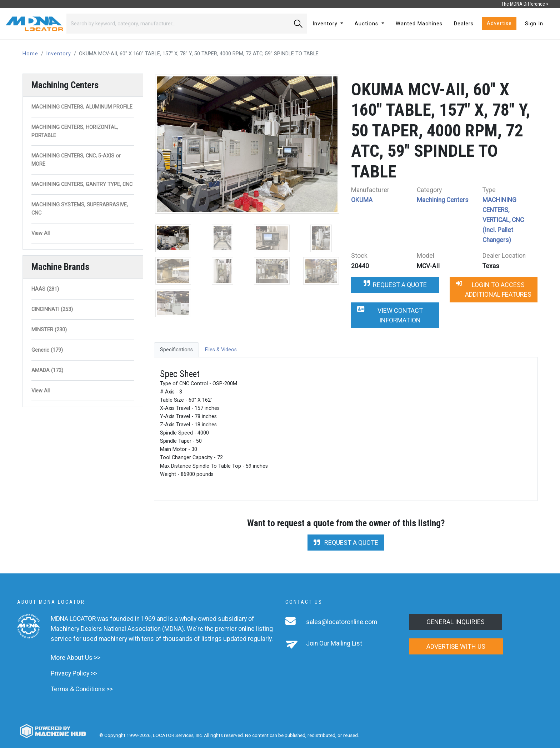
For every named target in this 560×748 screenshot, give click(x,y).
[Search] (178, 24)
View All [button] (41, 233)
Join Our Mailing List (334, 643)
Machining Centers (443, 200)
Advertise (499, 23)
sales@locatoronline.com (342, 622)
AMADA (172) (47, 370)
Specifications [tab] (176, 350)
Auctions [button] (367, 24)
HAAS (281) (45, 289)
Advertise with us (456, 646)
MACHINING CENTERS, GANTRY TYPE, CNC (82, 184)
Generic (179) (47, 350)
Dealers (464, 24)
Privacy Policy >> (74, 673)
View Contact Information (390, 315)
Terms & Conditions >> (82, 689)
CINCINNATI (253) (52, 309)
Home (30, 54)
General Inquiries (456, 622)
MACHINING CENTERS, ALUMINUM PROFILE (82, 107)
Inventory (59, 54)
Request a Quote (395, 285)
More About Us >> (76, 658)
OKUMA (362, 200)
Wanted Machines (419, 24)
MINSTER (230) (49, 330)
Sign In (534, 24)
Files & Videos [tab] (221, 350)
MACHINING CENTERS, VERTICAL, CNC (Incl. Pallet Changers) (503, 220)
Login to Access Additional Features (494, 290)
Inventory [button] (326, 24)
